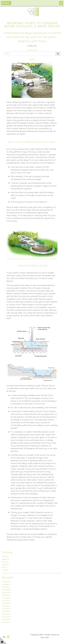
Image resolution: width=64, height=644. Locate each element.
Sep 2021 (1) (6, 622)
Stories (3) (5, 565)
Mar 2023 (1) (6, 593)
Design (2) (5, 559)
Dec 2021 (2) (6, 614)
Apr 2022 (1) (6, 606)
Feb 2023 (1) (6, 595)
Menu (6, 3)
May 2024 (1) (6, 582)
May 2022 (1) (6, 603)
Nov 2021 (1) (6, 617)
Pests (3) (5, 562)
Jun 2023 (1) (6, 587)
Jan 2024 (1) (6, 584)
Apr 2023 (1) (6, 590)
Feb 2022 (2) (6, 609)
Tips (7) (4, 567)
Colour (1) (5, 557)
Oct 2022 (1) (6, 598)
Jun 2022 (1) (6, 601)
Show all (32, 60)
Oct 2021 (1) (6, 620)
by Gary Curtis (32, 50)
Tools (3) (5, 570)
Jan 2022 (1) (6, 611)
